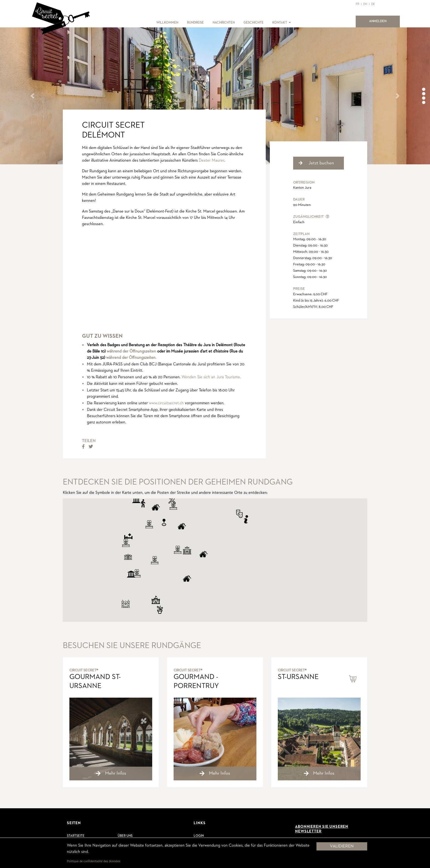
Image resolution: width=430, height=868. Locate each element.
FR (357, 4)
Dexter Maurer (211, 160)
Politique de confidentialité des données (94, 861)
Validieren (342, 846)
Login (199, 836)
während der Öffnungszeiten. (131, 358)
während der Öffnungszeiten (131, 351)
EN (365, 4)
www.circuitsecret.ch (166, 403)
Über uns (125, 836)
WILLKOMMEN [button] (167, 23)
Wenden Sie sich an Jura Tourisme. (211, 377)
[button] (289, 23)
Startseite (76, 836)
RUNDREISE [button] (195, 23)
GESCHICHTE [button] (254, 23)
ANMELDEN (381, 21)
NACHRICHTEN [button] (224, 23)
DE (373, 4)
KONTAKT (280, 23)
